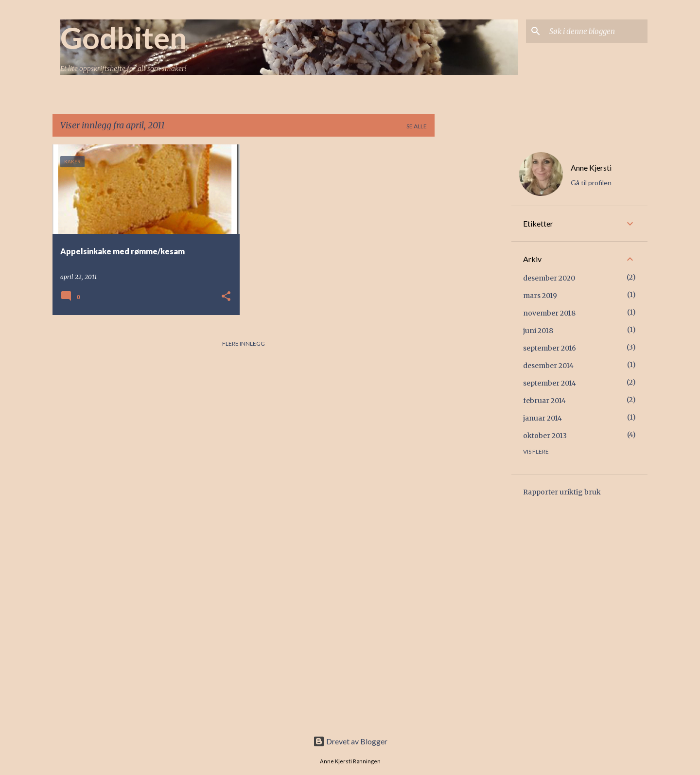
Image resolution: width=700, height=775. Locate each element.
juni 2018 (538, 331)
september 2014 (550, 383)
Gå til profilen (591, 183)
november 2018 (549, 313)
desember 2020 (549, 278)
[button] (226, 297)
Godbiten (123, 37)
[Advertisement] (473, 290)
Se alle (417, 126)
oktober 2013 (545, 436)
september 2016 (550, 348)
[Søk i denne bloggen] (596, 31)
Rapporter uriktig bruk (562, 492)
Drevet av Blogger (350, 741)
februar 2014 (544, 401)
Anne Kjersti (591, 167)
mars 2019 (540, 296)
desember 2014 (548, 366)
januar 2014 (542, 418)
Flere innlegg (244, 343)
